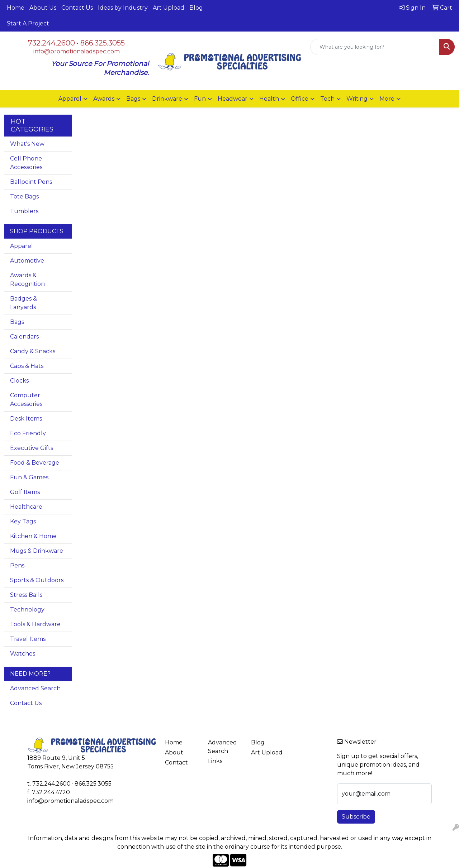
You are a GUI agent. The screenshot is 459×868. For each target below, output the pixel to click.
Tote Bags (24, 196)
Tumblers (24, 211)
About (174, 752)
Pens (17, 565)
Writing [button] (357, 99)
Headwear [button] (233, 99)
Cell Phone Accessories (26, 163)
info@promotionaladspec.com (77, 51)
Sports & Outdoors (37, 580)
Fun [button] (200, 99)
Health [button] (269, 99)
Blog (196, 8)
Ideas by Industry (123, 8)
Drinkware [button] (167, 99)
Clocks (19, 381)
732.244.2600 (51, 43)
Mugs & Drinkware (37, 551)
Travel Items (28, 639)
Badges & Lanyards (23, 303)
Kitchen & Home (33, 536)
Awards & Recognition (27, 280)
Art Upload (169, 8)
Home (16, 8)
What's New (27, 144)
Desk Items (26, 419)
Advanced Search (35, 688)
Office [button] (300, 99)
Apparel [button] (70, 99)
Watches (23, 654)
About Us (43, 8)
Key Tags (23, 521)
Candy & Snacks (33, 351)
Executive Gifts (32, 448)
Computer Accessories (26, 400)
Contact (176, 763)
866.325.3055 (103, 43)
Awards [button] (104, 99)
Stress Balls (26, 595)
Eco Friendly (28, 433)
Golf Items (25, 492)
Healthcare (26, 507)
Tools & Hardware (35, 624)
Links (215, 761)
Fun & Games (29, 477)
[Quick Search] (375, 47)
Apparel (22, 246)
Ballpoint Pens (31, 182)
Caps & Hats (27, 366)
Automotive (27, 261)
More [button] (387, 99)
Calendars (24, 337)
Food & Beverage (35, 463)
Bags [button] (133, 99)
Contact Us (77, 8)
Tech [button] (327, 99)
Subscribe (356, 817)
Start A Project (28, 23)
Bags (17, 322)
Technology (27, 610)
